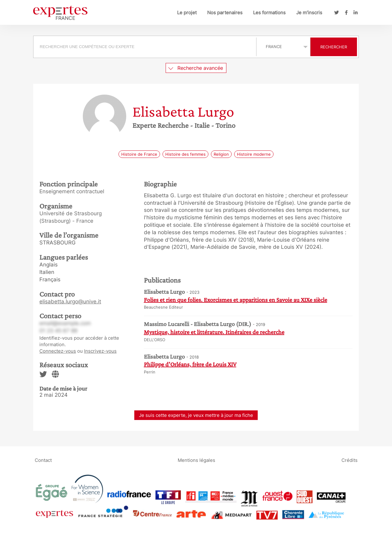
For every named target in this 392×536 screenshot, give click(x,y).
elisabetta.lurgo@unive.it (70, 301)
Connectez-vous (58, 351)
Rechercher (334, 47)
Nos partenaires (225, 13)
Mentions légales (196, 460)
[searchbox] (145, 47)
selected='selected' (283, 47)
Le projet (187, 13)
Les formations (269, 13)
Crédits (350, 460)
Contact (43, 460)
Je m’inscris (309, 13)
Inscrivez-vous (100, 351)
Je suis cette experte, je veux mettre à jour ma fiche (196, 415)
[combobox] (146, 47)
